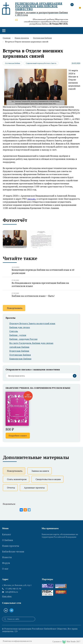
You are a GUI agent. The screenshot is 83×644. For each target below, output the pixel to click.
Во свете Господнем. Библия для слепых (31, 343)
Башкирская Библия (20, 359)
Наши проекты (22, 38)
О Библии (8, 539)
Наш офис (7, 594)
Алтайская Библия (19, 347)
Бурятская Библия (19, 351)
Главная (7, 38)
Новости (7, 553)
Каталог (7, 534)
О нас (5, 562)
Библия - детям (18, 335)
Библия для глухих (20, 327)
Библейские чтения (13, 548)
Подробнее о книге (18, 436)
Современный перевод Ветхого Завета (41, 63)
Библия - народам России (23, 339)
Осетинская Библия (42, 38)
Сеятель (14, 331)
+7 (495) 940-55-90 (13, 586)
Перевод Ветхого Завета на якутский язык (32, 323)
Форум (6, 558)
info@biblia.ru (12, 590)
